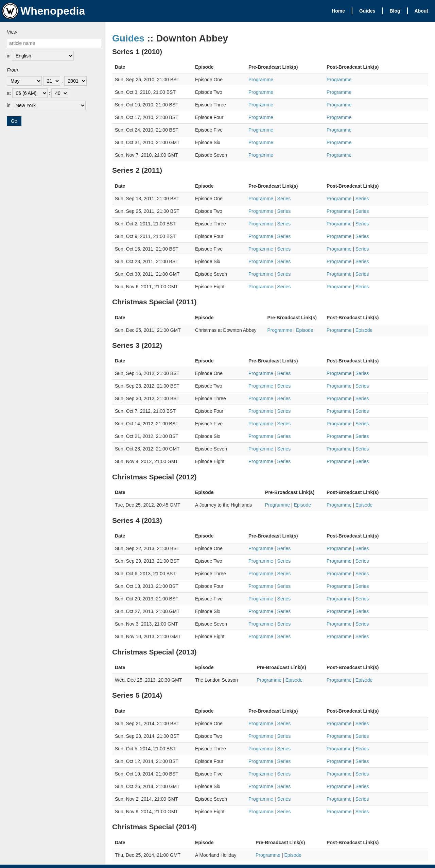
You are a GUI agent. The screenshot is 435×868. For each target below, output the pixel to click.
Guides (367, 11)
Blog (395, 11)
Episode (305, 330)
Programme (261, 80)
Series (284, 199)
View (12, 32)
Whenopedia (43, 11)
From (12, 70)
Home (338, 11)
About (421, 11)
